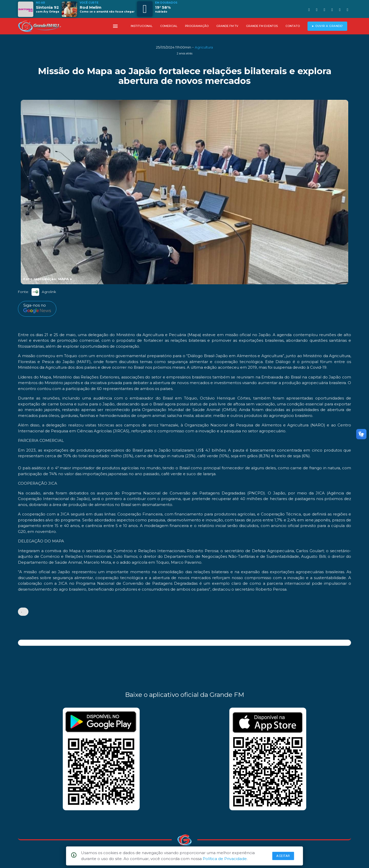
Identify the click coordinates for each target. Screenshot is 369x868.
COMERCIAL (169, 26)
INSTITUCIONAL (142, 26)
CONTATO (293, 26)
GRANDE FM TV (227, 26)
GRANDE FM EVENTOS (262, 26)
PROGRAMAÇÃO (197, 26)
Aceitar (283, 856)
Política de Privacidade (225, 859)
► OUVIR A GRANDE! (327, 26)
